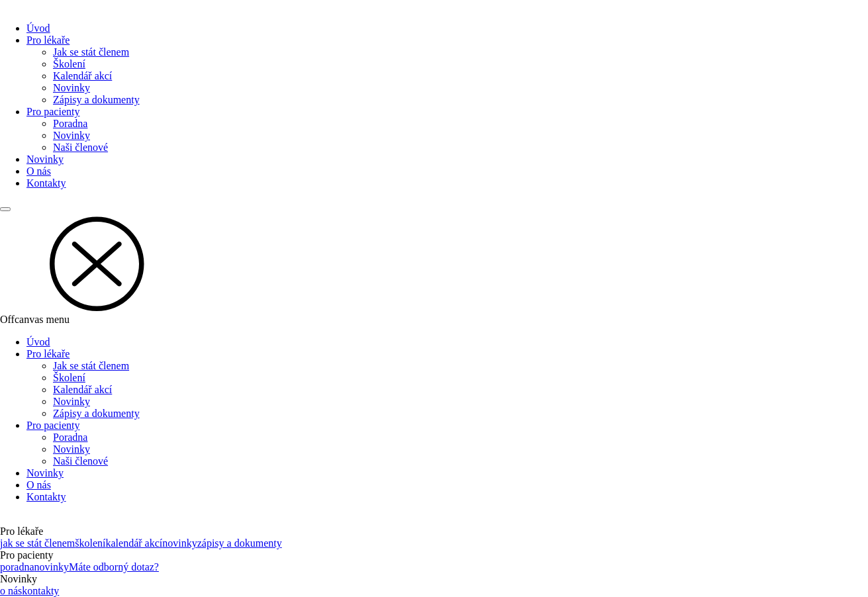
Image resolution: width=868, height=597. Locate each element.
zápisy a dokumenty (240, 543)
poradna (17, 567)
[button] (434, 263)
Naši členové (80, 147)
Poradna (70, 123)
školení (90, 543)
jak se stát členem (37, 543)
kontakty (40, 591)
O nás (39, 171)
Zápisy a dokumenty (96, 100)
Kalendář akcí (82, 76)
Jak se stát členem (91, 52)
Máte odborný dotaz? (114, 567)
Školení (69, 64)
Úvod (38, 28)
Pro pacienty (53, 112)
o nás (11, 591)
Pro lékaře (48, 40)
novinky (179, 543)
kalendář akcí (134, 543)
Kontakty (46, 183)
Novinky (72, 88)
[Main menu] (5, 209)
